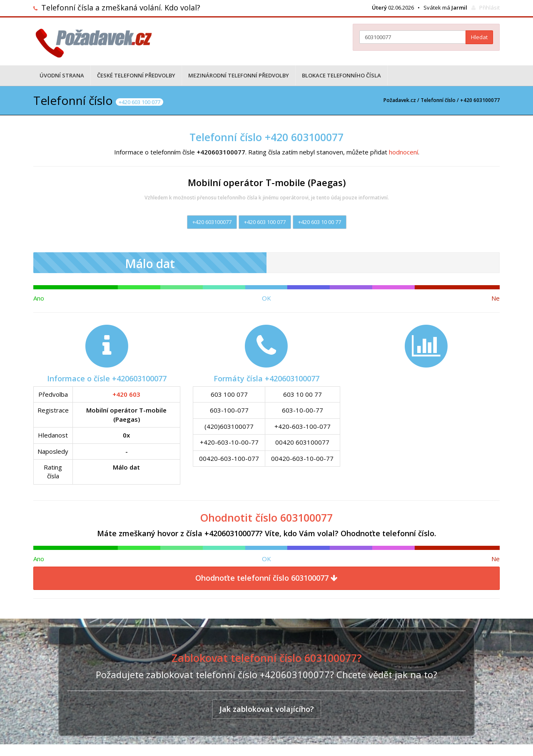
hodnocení (403, 152)
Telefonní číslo (438, 100)
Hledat (479, 37)
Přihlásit (489, 7)
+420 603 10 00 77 (320, 222)
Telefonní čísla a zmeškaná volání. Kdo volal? (121, 7)
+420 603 (126, 394)
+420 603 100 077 (265, 222)
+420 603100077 (212, 222)
